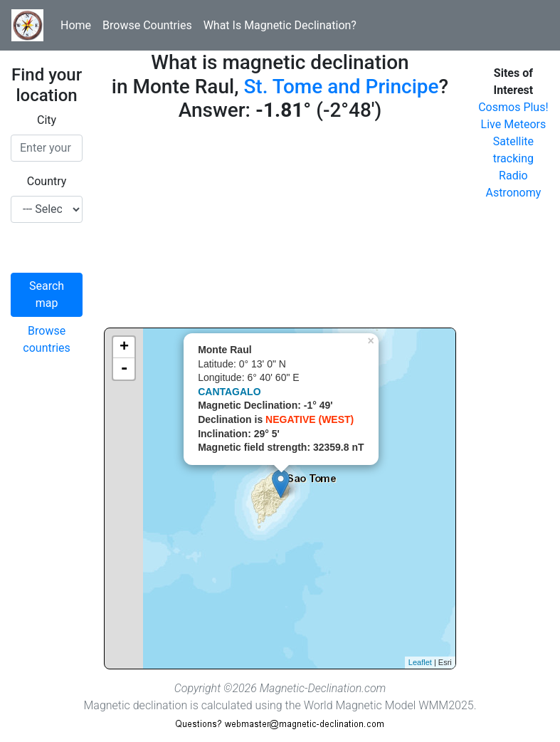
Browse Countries (147, 25)
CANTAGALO (229, 392)
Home (76, 25)
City (47, 120)
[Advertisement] (280, 228)
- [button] (124, 369)
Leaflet (420, 662)
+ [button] (124, 348)
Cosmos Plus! (513, 107)
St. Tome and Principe (341, 87)
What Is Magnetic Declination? (280, 25)
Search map (47, 294)
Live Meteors (514, 124)
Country (47, 181)
